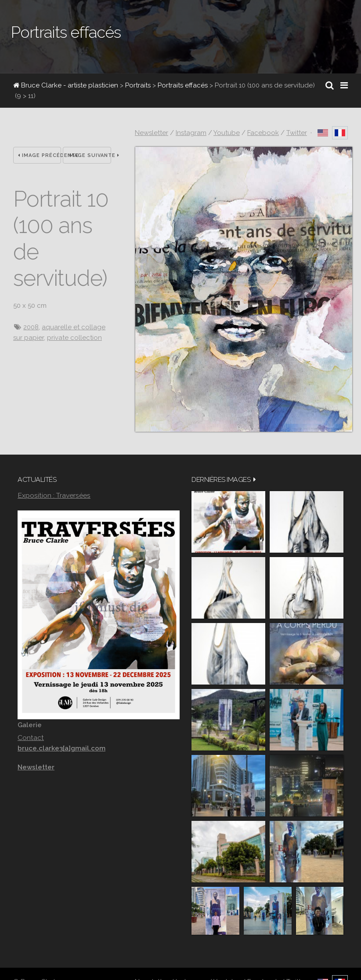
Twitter (297, 133)
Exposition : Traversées (54, 495)
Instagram (191, 133)
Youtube (227, 133)
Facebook (263, 133)
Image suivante (89, 155)
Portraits (138, 85)
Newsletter (152, 133)
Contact (31, 738)
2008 (31, 327)
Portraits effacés (183, 85)
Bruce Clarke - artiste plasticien (66, 85)
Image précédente (40, 155)
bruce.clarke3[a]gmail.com (61, 748)
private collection (74, 338)
